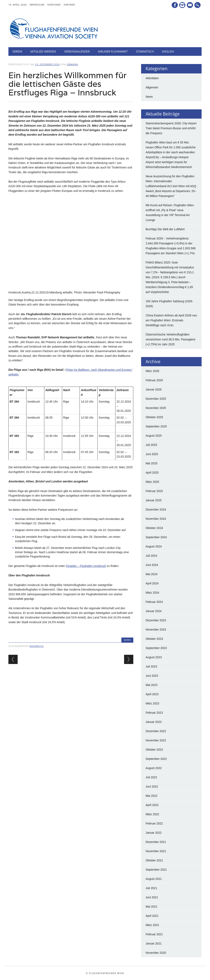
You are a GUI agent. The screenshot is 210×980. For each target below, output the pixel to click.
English (168, 51)
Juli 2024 (151, 556)
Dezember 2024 (156, 509)
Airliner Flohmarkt (113, 51)
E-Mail (190, 5)
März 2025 (152, 482)
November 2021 (156, 851)
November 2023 (156, 630)
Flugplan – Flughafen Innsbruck (86, 566)
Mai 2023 (152, 685)
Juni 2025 (152, 454)
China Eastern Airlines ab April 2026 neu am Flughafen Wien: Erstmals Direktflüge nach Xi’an (171, 320)
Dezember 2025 (156, 399)
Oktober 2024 (154, 528)
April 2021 (152, 916)
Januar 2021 (154, 943)
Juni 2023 (152, 676)
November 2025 (156, 408)
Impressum (37, 5)
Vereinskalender (77, 51)
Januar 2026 (154, 389)
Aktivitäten (152, 78)
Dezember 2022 (156, 731)
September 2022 (156, 759)
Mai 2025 (152, 463)
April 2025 (152, 473)
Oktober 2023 (154, 639)
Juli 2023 (151, 666)
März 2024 (152, 593)
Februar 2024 (154, 602)
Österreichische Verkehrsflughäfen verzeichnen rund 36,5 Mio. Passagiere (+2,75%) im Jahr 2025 (171, 339)
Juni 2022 (152, 787)
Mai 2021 (152, 907)
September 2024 (156, 537)
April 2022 (152, 805)
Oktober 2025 (154, 417)
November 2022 (156, 740)
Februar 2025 (154, 491)
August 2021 (154, 879)
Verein (17, 51)
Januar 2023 (154, 722)
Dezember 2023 (156, 620)
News (127, 640)
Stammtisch (145, 51)
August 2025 (154, 436)
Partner (69, 5)
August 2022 (154, 768)
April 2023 (152, 694)
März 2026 (152, 371)
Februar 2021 (154, 934)
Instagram (182, 5)
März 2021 (152, 925)
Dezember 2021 (156, 842)
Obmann (72, 64)
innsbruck (37, 646)
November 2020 (156, 953)
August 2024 (154, 546)
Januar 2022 (154, 833)
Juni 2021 (152, 897)
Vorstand (54, 5)
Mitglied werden (43, 51)
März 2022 (152, 814)
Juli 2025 (151, 445)
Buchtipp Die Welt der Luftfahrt (165, 229)
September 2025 (156, 426)
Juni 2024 (152, 565)
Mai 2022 (152, 796)
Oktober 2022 (154, 750)
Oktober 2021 (154, 860)
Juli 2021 (151, 888)
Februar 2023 (154, 713)
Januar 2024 (154, 611)
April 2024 (152, 583)
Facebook (175, 5)
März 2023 (152, 703)
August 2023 (154, 657)
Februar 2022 (154, 823)
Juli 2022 (151, 777)
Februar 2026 (154, 380)
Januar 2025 (154, 500)
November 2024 (156, 519)
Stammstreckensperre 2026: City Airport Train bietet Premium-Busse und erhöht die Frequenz (171, 128)
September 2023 (156, 648)
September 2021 (156, 870)
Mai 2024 (152, 574)
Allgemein (152, 87)
